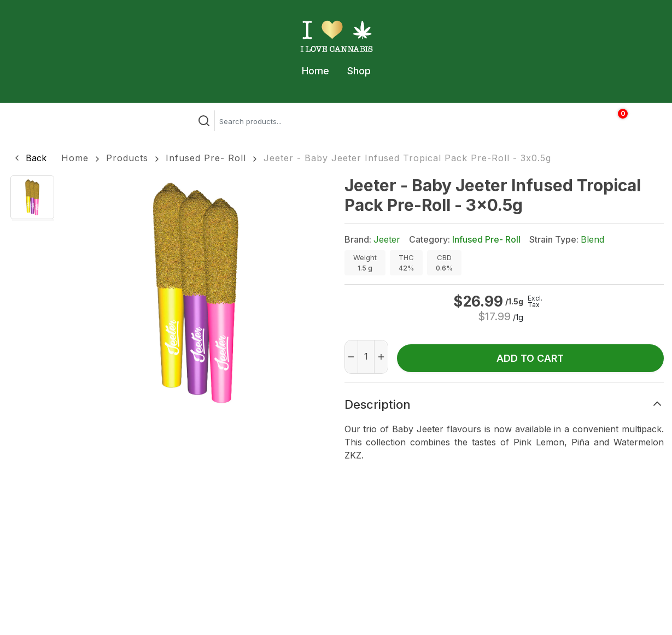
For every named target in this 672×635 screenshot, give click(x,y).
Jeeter (387, 239)
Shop (359, 71)
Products (127, 158)
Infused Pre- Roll (206, 158)
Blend (592, 239)
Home (315, 71)
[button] (30, 158)
